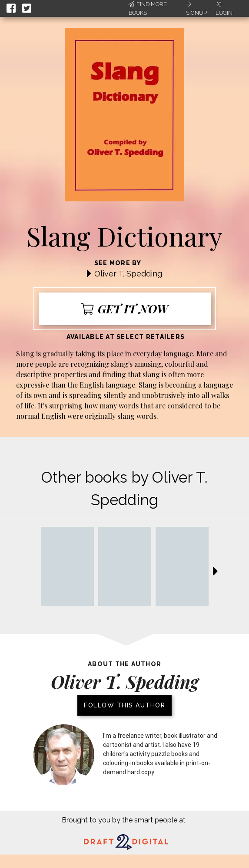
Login (224, 9)
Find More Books (148, 8)
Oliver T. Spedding (128, 274)
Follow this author (124, 705)
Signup (196, 9)
